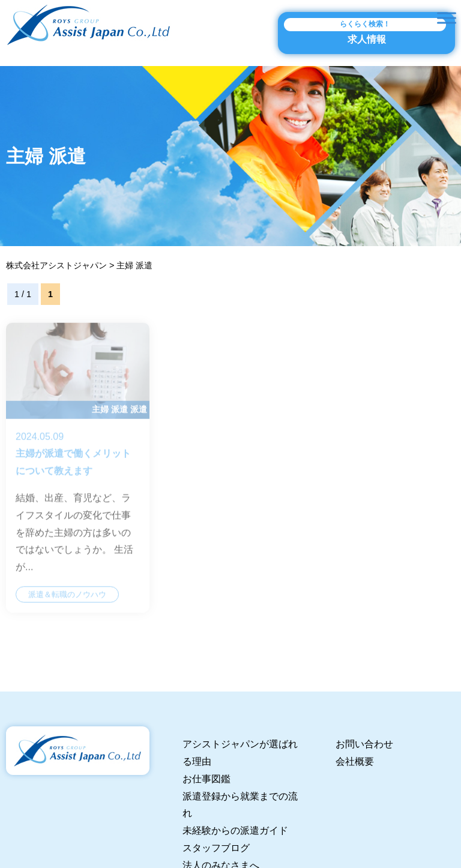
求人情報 (365, 31)
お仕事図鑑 (206, 779)
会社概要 (355, 761)
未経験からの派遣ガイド (235, 830)
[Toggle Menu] (447, 18)
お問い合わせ (364, 744)
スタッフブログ (216, 848)
